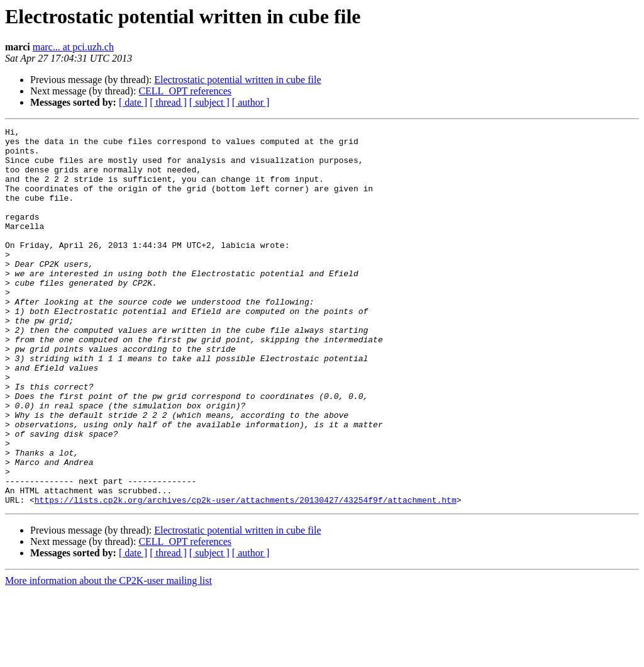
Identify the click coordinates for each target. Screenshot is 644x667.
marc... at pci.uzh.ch (73, 47)
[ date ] (133, 102)
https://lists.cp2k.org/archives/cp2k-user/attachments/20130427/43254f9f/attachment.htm (246, 575)
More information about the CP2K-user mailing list (108, 656)
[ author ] (251, 102)
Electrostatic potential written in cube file (237, 80)
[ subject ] (209, 102)
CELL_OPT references (185, 91)
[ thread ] (168, 102)
